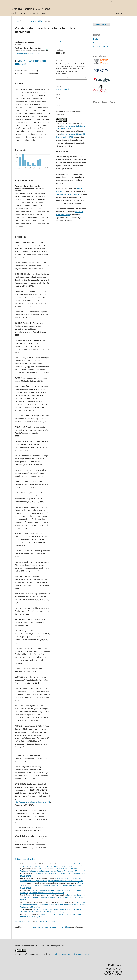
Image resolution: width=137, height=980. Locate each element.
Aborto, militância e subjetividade (55, 914)
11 (27, 922)
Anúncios (34, 13)
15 (36, 922)
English (96, 39)
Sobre (44, 13)
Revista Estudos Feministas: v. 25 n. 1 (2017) (64, 866)
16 (39, 922)
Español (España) (100, 43)
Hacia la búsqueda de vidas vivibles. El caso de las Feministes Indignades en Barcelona (49, 870)
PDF (61, 42)
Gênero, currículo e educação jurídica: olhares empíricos (51, 884)
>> (54, 922)
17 (41, 922)
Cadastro (115, 2)
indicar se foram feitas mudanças (68, 194)
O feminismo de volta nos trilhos (47, 873)
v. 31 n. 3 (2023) (37, 21)
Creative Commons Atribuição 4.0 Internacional (71, 954)
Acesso (123, 2)
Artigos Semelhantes (25, 859)
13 (31, 922)
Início (17, 21)
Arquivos (23, 13)
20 (48, 922)
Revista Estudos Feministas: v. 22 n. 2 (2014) (66, 881)
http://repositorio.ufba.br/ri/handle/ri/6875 (33, 802)
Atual (14, 13)
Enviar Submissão (102, 25)
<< (16, 922)
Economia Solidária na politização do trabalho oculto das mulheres (52, 896)
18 (43, 922)
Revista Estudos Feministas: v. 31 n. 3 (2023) (47, 893)
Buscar (120, 13)
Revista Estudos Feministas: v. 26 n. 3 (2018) (46, 912)
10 (24, 922)
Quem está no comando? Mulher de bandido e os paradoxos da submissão (52, 903)
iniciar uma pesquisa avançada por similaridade (50, 927)
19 (46, 922)
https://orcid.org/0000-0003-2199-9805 (27, 53)
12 (29, 922)
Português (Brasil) (100, 46)
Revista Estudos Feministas (31, 9)
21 (51, 922)
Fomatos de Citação (65, 78)
